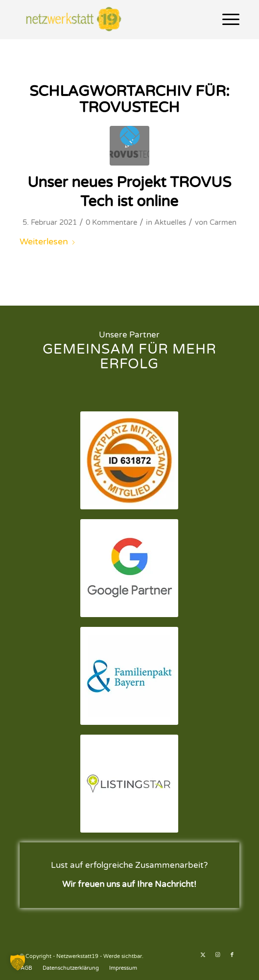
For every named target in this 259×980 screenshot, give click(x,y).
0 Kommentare (111, 222)
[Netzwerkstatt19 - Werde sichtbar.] (108, 20)
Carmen (223, 222)
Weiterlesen (48, 241)
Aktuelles (170, 222)
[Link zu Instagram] (217, 955)
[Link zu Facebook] (232, 955)
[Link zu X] (203, 955)
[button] (18, 962)
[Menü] (226, 20)
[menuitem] (226, 20)
